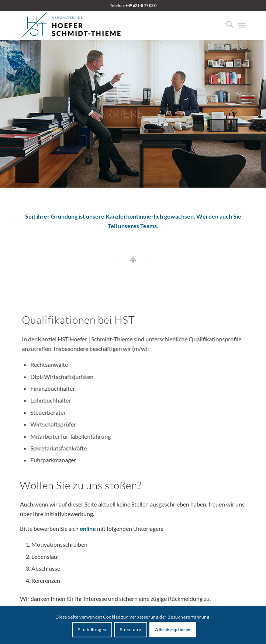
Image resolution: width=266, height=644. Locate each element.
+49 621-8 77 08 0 (141, 5)
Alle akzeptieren (173, 629)
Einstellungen (92, 629)
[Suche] (226, 25)
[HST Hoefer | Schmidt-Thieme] (110, 25)
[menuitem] (226, 25)
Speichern (131, 629)
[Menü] (242, 25)
